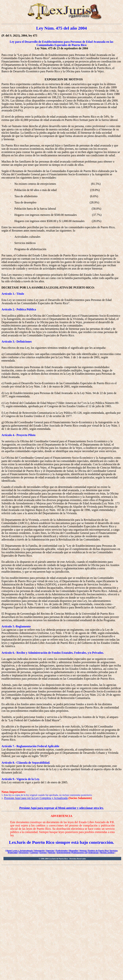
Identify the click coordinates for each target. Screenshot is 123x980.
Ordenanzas (93, 853)
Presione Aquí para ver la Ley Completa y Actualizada (36, 798)
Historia (83, 851)
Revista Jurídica (107, 853)
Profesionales (62, 851)
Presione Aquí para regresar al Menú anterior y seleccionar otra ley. (62, 808)
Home (9, 851)
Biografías (74, 851)
